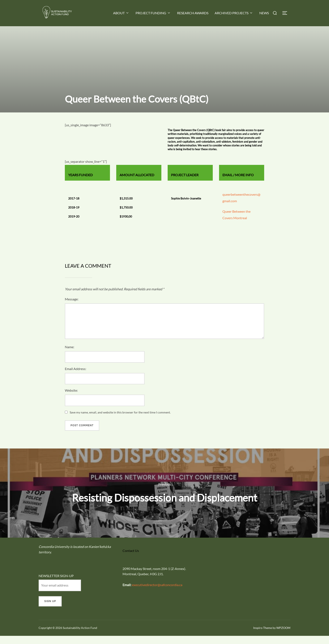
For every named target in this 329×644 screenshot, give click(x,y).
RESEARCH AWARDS (193, 13)
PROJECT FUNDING (153, 13)
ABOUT (121, 13)
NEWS (264, 13)
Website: (71, 398)
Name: (70, 355)
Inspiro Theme (263, 636)
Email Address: (76, 377)
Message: (72, 307)
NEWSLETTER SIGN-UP (56, 584)
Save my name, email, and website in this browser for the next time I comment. (120, 420)
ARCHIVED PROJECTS (234, 13)
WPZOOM (283, 636)
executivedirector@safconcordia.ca (157, 593)
